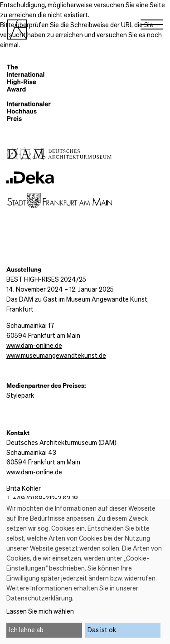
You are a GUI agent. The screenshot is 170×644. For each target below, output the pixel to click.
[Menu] (152, 26)
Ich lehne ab (26, 629)
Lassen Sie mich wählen (40, 611)
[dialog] (85, 571)
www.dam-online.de (34, 345)
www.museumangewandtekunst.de (56, 355)
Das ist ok (102, 629)
